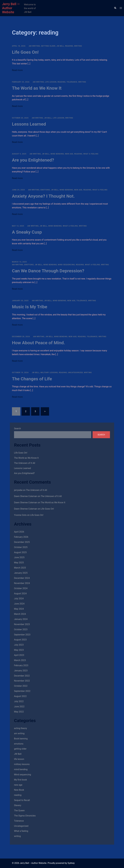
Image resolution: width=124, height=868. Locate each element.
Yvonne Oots (20, 515)
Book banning (21, 739)
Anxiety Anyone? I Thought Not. (43, 196)
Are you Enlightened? (33, 160)
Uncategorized (75, 373)
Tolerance (72, 82)
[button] (115, 8)
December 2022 (22, 676)
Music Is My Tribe (30, 307)
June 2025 (19, 557)
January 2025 (21, 573)
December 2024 (22, 578)
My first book (21, 780)
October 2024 (21, 588)
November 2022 (22, 681)
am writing (34, 46)
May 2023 (19, 650)
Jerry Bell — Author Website (11, 8)
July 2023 (19, 645)
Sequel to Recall (22, 800)
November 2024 (22, 583)
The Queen (19, 811)
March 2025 (20, 568)
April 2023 (19, 655)
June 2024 (19, 604)
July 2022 (19, 701)
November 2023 (22, 624)
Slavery (18, 805)
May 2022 (19, 712)
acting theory (21, 728)
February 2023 (21, 665)
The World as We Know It (37, 88)
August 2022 (20, 696)
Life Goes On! (25, 52)
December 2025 (22, 542)
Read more (17, 70)
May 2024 (19, 609)
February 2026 (21, 537)
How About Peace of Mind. (39, 343)
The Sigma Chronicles (25, 816)
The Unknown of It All (25, 463)
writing (78, 46)
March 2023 (20, 660)
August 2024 (20, 594)
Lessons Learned (29, 124)
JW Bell (60, 46)
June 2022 (19, 707)
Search (17, 428)
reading (69, 46)
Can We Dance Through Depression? (48, 271)
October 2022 (21, 686)
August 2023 (20, 640)
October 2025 (21, 547)
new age (69, 154)
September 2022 (22, 691)
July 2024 (19, 599)
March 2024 (20, 614)
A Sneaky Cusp (27, 232)
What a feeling (91, 154)
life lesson (51, 82)
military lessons (49, 373)
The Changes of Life (32, 379)
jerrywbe (18, 490)
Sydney (71, 863)
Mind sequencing (66, 265)
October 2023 (21, 629)
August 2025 (20, 552)
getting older (48, 46)
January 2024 (21, 619)
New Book (19, 790)
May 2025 (19, 563)
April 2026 (19, 532)
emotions (45, 190)
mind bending (57, 154)
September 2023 (22, 635)
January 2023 (21, 671)
